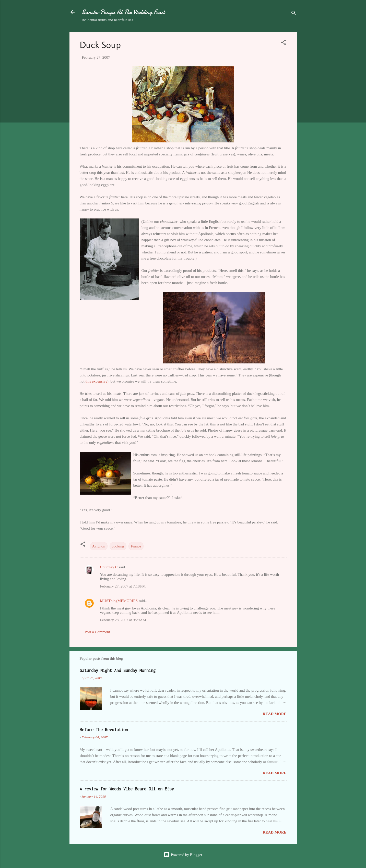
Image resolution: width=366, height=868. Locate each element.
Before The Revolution (104, 730)
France (136, 546)
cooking (118, 546)
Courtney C (109, 567)
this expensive (96, 381)
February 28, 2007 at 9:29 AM (123, 620)
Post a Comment (97, 632)
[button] (284, 43)
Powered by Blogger (183, 855)
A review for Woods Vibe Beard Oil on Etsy (127, 789)
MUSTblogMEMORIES (119, 601)
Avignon (99, 546)
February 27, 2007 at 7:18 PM (123, 586)
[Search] (294, 14)
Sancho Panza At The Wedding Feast (123, 12)
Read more (275, 714)
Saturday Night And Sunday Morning (118, 670)
